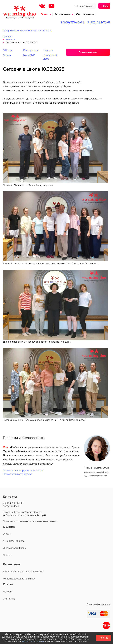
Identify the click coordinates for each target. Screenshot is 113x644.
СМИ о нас (9, 599)
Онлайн (7, 534)
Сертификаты (85, 14)
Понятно (104, 638)
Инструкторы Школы (14, 548)
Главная (8, 37)
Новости (10, 39)
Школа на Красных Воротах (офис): (22, 512)
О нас (44, 14)
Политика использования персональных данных (30, 521)
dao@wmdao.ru (12, 506)
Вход (104, 6)
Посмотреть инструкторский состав (23, 470)
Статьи (7, 55)
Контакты (10, 497)
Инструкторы (31, 50)
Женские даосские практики (19, 579)
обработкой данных (33, 641)
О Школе (8, 50)
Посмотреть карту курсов (18, 474)
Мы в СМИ (29, 55)
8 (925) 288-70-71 (99, 22)
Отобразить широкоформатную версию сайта (27, 31)
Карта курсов (84, 6)
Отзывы (7, 555)
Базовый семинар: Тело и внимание (23, 572)
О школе (9, 527)
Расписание (62, 14)
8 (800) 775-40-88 (72, 22)
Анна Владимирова (14, 541)
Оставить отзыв (88, 52)
